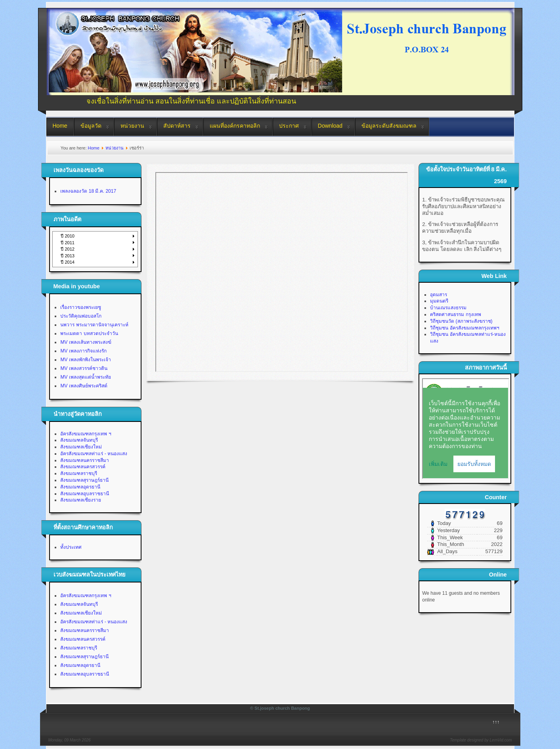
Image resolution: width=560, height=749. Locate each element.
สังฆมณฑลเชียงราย (81, 500)
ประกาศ (289, 126)
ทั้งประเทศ (71, 547)
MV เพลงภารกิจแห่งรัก (83, 351)
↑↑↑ (496, 722)
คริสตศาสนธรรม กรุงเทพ (455, 314)
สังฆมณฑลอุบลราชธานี (85, 494)
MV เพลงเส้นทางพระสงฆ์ (86, 342)
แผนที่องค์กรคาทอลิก (235, 126)
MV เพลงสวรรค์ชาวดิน (84, 368)
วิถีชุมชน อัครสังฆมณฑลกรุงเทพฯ (464, 328)
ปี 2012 (68, 249)
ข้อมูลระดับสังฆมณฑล (389, 126)
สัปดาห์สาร (177, 126)
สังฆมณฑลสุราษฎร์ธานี (84, 480)
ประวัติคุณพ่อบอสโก (81, 316)
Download (330, 126)
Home (60, 126)
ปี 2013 (68, 256)
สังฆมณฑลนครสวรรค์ (83, 467)
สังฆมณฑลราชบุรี (79, 473)
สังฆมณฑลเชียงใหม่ (81, 447)
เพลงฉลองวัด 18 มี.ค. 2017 (88, 191)
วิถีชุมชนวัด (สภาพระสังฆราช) (461, 321)
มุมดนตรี (439, 301)
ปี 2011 (68, 243)
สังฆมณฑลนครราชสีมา (85, 460)
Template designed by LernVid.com (481, 740)
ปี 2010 (68, 236)
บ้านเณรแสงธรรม (448, 308)
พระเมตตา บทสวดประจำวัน (89, 333)
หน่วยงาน (132, 126)
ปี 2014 (68, 262)
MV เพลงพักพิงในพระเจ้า (85, 360)
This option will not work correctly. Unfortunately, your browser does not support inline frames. (282, 272)
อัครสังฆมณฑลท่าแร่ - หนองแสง (94, 454)
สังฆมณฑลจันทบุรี (79, 440)
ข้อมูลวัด (91, 126)
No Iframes (465, 429)
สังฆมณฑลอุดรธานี (80, 487)
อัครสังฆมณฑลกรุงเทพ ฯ (86, 434)
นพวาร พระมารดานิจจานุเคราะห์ (94, 325)
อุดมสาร (439, 295)
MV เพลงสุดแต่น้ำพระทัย (85, 377)
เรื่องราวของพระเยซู (81, 307)
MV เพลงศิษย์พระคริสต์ (84, 386)
